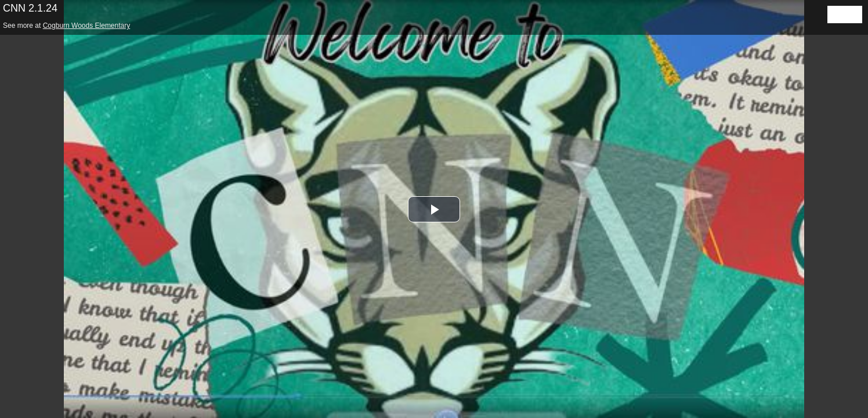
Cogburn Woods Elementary (87, 26)
